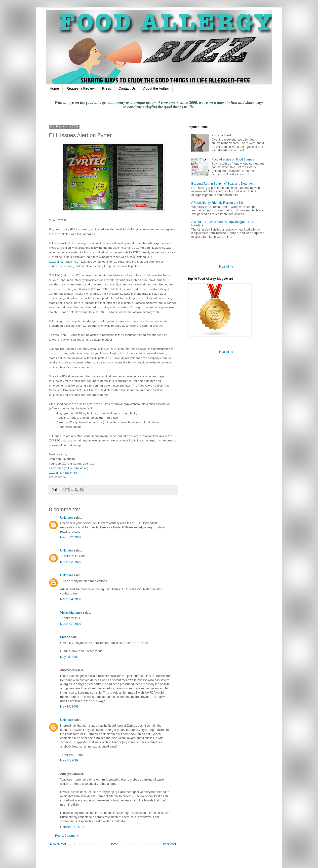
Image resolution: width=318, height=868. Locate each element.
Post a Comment (67, 836)
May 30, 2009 (69, 760)
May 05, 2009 (69, 657)
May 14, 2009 (69, 707)
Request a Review (80, 88)
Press (107, 88)
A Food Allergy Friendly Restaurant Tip (217, 203)
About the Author (156, 88)
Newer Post (58, 844)
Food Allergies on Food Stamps (233, 159)
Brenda (65, 637)
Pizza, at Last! (221, 135)
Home (54, 88)
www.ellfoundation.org (64, 262)
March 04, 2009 (71, 599)
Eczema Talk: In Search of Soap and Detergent (223, 184)
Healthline (226, 267)
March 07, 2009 (71, 624)
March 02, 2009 (71, 537)
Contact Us (127, 88)
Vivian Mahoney (71, 613)
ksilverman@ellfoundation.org (69, 468)
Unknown (67, 518)
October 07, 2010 (72, 827)
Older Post (169, 844)
